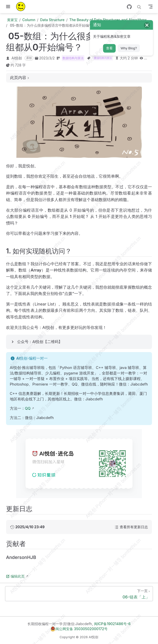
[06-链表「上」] (79, 594)
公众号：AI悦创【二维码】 (40, 342)
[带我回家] (22, 7)
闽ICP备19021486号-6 (112, 624)
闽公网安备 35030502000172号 (79, 629)
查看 (109, 48)
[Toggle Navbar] (150, 7)
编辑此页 (15, 576)
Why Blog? (129, 48)
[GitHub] (129, 7)
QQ (28, 408)
